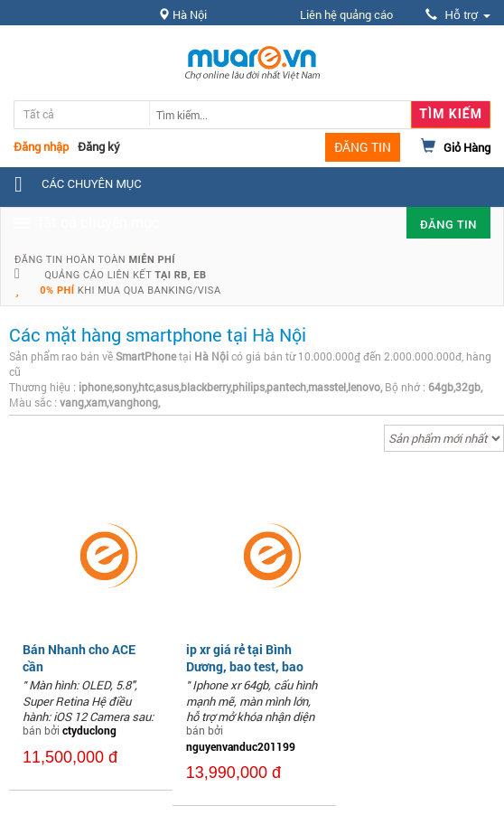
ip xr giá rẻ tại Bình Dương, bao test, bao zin (245, 665)
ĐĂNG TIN (363, 147)
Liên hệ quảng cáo (346, 14)
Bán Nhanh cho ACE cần (79, 657)
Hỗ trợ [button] (458, 15)
